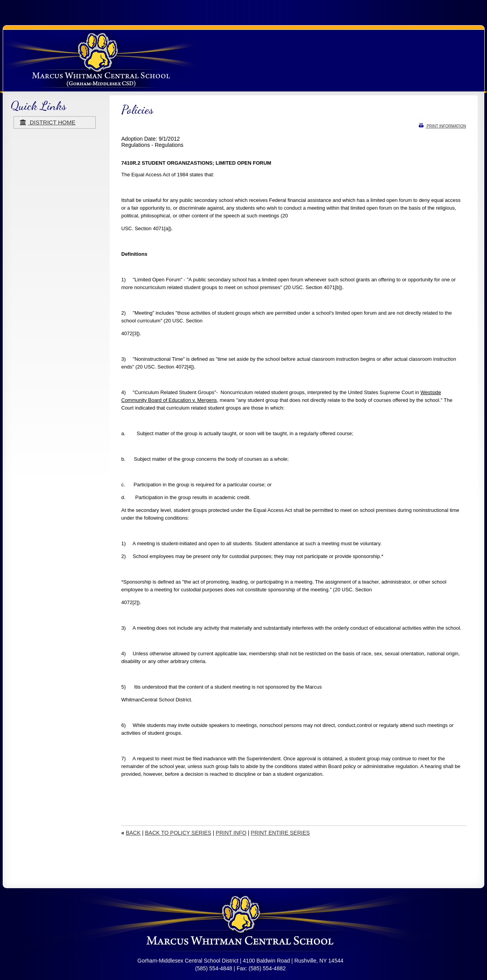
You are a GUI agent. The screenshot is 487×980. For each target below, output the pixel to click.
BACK (133, 833)
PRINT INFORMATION (442, 126)
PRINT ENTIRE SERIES (280, 833)
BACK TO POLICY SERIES (178, 833)
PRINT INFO (231, 833)
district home (48, 122)
